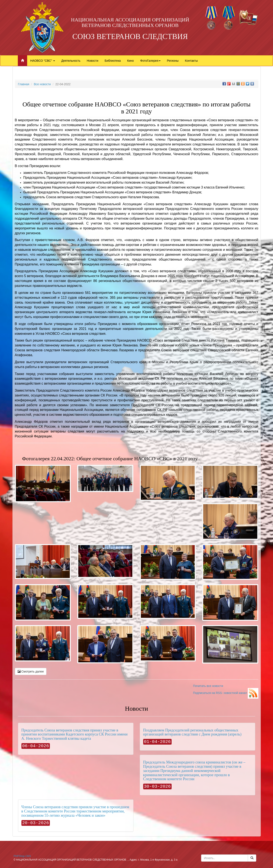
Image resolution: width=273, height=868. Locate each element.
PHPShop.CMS (22, 856)
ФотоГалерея (150, 61)
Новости (92, 61)
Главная (24, 84)
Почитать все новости (208, 686)
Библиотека (113, 61)
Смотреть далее (31, 671)
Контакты (191, 61)
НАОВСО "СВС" (43, 61)
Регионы (173, 61)
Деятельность (71, 61)
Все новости (42, 84)
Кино (130, 61)
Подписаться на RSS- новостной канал (226, 693)
